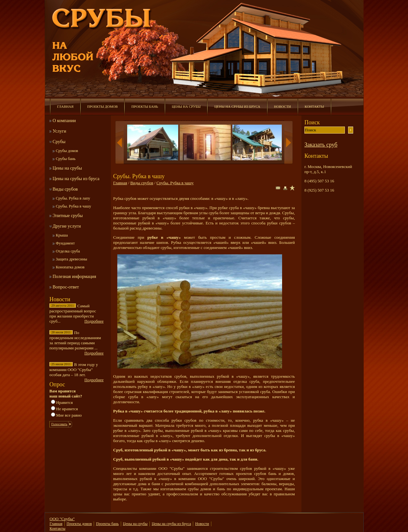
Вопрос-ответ (66, 287)
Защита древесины (71, 259)
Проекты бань (145, 106)
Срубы (59, 142)
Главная (65, 106)
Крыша (62, 235)
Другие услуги (67, 226)
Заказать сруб (321, 145)
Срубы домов (67, 151)
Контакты (314, 106)
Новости (283, 106)
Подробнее (94, 321)
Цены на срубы (186, 106)
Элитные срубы (68, 215)
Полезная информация (74, 276)
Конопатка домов (70, 267)
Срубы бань (66, 159)
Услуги (59, 131)
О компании (64, 120)
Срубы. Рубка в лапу (73, 198)
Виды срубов (65, 189)
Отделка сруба (68, 251)
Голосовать (59, 424)
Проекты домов (103, 106)
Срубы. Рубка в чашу (73, 206)
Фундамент (65, 243)
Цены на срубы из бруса (237, 106)
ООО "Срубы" (62, 519)
